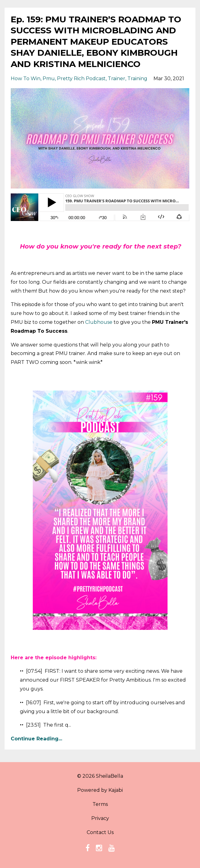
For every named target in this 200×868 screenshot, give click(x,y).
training (137, 79)
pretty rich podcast (81, 79)
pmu (49, 79)
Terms (100, 804)
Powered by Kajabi (100, 790)
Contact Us (100, 832)
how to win (26, 79)
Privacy (100, 818)
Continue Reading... (36, 739)
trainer (117, 79)
